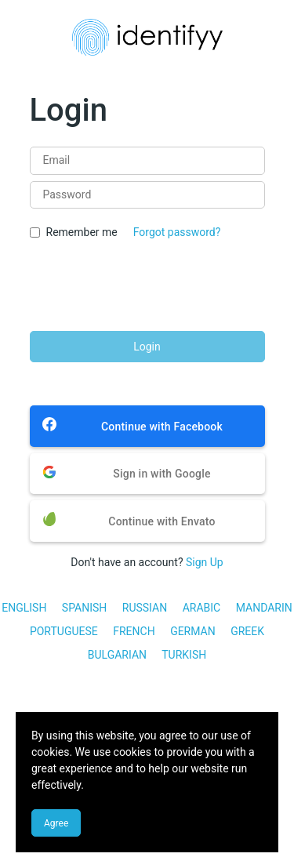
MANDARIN (264, 608)
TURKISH (184, 655)
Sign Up (205, 562)
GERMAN (193, 631)
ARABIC (202, 608)
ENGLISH (24, 608)
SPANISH (84, 608)
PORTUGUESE (64, 631)
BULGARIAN (117, 655)
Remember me (82, 232)
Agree (56, 823)
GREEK (247, 631)
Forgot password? (177, 232)
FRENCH (134, 631)
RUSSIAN (145, 608)
